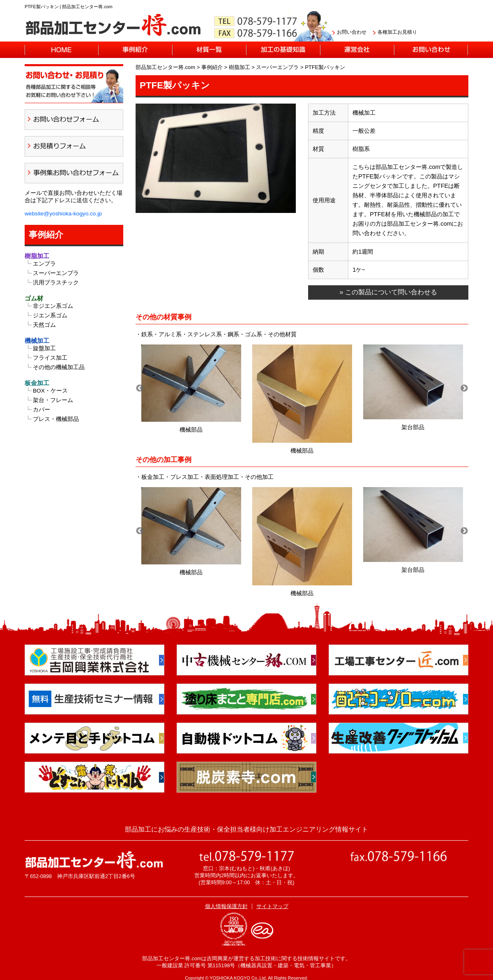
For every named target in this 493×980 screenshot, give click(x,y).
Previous (140, 388)
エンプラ (44, 264)
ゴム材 (34, 298)
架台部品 (413, 427)
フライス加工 (50, 358)
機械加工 (37, 341)
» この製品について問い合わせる (388, 292)
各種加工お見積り (397, 32)
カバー (41, 410)
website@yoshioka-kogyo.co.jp (63, 214)
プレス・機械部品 (56, 419)
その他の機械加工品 (59, 367)
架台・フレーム (53, 400)
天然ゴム (44, 325)
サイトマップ (272, 906)
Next (464, 388)
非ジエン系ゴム (53, 306)
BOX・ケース (50, 391)
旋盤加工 (44, 348)
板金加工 (37, 383)
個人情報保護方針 (226, 906)
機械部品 (191, 430)
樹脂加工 (37, 256)
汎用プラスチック (56, 283)
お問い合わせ (352, 32)
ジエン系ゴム (50, 315)
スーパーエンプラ (56, 273)
